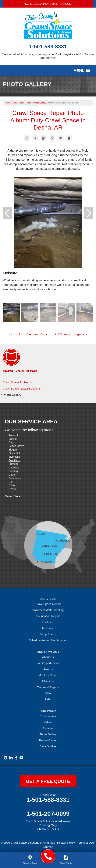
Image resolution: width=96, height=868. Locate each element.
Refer (48, 699)
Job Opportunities (48, 663)
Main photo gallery (71, 334)
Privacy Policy (66, 843)
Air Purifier (48, 628)
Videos (48, 722)
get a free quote (48, 781)
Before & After (48, 740)
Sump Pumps (48, 634)
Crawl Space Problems (17, 382)
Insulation (48, 622)
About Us (48, 657)
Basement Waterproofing (48, 610)
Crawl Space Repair (20, 371)
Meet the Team (48, 675)
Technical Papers (48, 687)
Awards (48, 669)
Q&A (48, 693)
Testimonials (48, 716)
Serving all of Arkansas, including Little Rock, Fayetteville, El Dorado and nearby (48, 56)
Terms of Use (85, 843)
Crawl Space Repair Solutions (22, 388)
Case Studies (48, 746)
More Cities (12, 496)
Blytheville (14, 457)
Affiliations (48, 681)
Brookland (14, 460)
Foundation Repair (48, 616)
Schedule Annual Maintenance (48, 4)
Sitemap (48, 847)
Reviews (48, 728)
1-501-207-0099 (48, 814)
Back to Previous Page (28, 334)
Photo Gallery (12, 395)
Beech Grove (16, 446)
